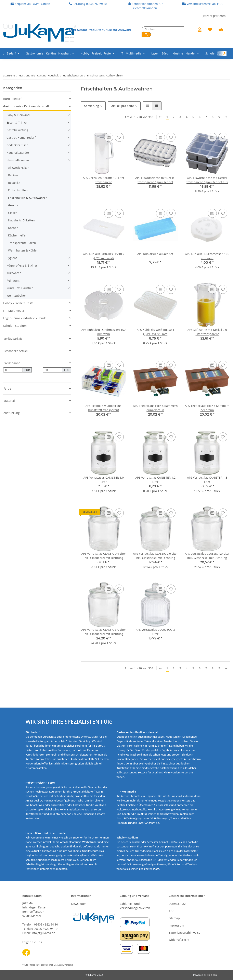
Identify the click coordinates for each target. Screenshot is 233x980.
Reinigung (13, 280)
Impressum (176, 925)
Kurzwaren (14, 273)
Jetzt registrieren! (215, 16)
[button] (200, 30)
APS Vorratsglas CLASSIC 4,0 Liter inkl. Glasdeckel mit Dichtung (207, 556)
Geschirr (14, 205)
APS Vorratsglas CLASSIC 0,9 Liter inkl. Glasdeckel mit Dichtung (104, 556)
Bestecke (14, 183)
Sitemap (174, 918)
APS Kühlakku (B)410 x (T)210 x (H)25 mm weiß (104, 256)
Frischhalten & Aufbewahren (28, 198)
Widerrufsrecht (179, 940)
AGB (171, 911)
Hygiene (12, 258)
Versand (69, 965)
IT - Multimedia (14, 311)
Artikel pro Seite (123, 106)
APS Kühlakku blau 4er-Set (155, 254)
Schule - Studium (15, 326)
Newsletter (79, 904)
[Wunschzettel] (210, 30)
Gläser (12, 213)
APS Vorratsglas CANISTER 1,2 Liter (155, 480)
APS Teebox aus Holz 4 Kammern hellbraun (207, 408)
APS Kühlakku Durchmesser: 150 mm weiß (103, 332)
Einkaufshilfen (18, 190)
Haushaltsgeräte (18, 153)
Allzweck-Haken (19, 168)
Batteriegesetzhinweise (184, 933)
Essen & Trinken (17, 122)
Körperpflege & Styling (22, 265)
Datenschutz (177, 904)
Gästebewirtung (17, 130)
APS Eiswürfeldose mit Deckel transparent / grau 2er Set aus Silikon (207, 180)
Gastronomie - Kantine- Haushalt (26, 106)
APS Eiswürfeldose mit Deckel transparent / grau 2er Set (155, 180)
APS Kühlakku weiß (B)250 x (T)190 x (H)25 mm (155, 332)
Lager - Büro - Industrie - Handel (25, 318)
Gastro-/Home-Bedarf (21, 138)
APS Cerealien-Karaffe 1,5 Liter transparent (104, 180)
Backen (13, 175)
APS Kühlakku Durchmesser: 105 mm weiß (207, 256)
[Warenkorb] (223, 30)
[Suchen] (163, 29)
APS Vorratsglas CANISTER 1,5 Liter (207, 480)
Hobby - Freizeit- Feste (18, 303)
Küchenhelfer (17, 235)
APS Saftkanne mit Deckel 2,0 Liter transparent (207, 332)
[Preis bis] (53, 370)
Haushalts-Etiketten (21, 220)
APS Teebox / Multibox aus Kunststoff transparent (103, 408)
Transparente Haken (22, 243)
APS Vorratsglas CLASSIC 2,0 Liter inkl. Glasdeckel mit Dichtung (155, 556)
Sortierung (92, 106)
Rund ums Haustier (20, 288)
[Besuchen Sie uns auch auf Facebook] (26, 952)
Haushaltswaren (18, 160)
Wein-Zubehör (16, 296)
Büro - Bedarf (12, 99)
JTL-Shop (212, 975)
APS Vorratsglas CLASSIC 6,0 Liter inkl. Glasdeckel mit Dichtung (104, 632)
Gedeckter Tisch (17, 145)
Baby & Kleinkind (18, 115)
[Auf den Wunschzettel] (119, 137)
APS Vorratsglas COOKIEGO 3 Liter (155, 632)
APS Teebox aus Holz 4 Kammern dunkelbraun (155, 408)
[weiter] (226, 117)
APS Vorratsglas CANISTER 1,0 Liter (104, 480)
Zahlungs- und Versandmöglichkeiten (135, 906)
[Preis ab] (13, 370)
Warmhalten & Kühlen (23, 250)
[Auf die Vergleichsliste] (109, 137)
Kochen (13, 228)
